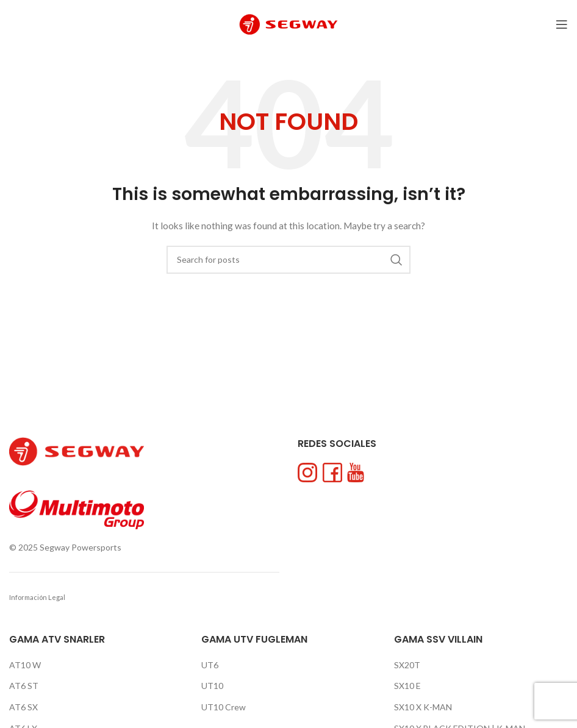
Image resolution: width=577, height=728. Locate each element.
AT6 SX (23, 707)
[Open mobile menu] (562, 24)
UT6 (210, 665)
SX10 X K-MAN (423, 707)
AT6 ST (24, 686)
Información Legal (37, 597)
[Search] (288, 260)
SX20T (407, 665)
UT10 (212, 686)
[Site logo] (288, 23)
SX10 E (407, 686)
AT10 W (25, 665)
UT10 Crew (224, 707)
